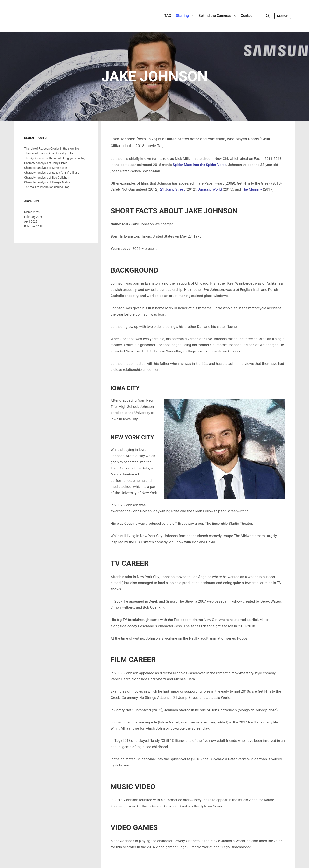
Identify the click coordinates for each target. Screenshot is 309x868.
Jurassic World (210, 189)
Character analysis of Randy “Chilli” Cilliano (52, 173)
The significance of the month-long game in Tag (55, 158)
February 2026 (33, 217)
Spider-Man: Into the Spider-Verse (199, 165)
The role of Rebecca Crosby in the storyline (52, 149)
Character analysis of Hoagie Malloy (47, 182)
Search (283, 16)
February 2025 (33, 227)
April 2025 (31, 222)
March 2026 (32, 212)
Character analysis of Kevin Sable (46, 168)
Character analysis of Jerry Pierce (46, 163)
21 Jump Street (172, 189)
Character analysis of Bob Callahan (47, 178)
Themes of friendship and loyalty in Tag (49, 153)
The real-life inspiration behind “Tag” (47, 187)
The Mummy (252, 189)
